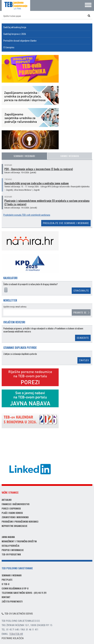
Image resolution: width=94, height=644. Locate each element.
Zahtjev (84, 360)
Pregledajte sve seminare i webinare (66, 223)
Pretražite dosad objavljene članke (20, 41)
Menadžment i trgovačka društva (19, 541)
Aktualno (7, 500)
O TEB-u (6, 584)
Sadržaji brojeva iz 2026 (15, 34)
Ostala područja (10, 546)
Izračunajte (81, 291)
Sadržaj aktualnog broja (15, 27)
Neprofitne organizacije (14, 526)
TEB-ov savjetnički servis (17, 614)
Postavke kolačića (13, 638)
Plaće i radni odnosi (12, 513)
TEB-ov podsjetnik (11, 554)
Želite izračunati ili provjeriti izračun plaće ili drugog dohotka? (30, 284)
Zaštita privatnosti (12, 601)
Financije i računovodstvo (16, 504)
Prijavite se (80, 312)
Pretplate (7, 580)
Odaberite (83, 338)
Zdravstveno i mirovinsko (15, 517)
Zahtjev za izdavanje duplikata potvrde (20, 354)
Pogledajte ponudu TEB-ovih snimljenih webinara (27, 215)
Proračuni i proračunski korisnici (20, 521)
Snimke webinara (70, 156)
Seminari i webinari (24, 156)
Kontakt (6, 597)
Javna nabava (8, 537)
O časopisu (9, 47)
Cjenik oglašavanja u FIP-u (15, 588)
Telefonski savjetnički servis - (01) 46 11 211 (24, 593)
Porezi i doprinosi (11, 508)
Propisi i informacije (13, 550)
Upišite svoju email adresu (15, 307)
